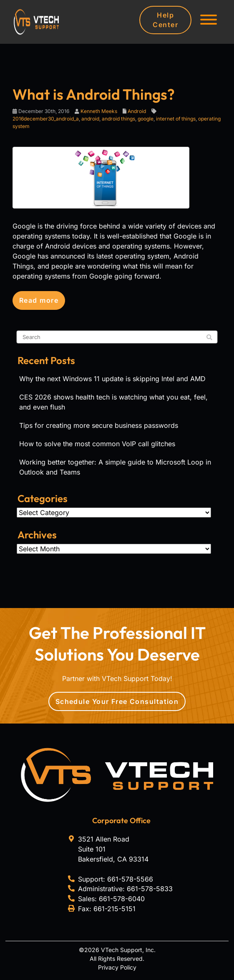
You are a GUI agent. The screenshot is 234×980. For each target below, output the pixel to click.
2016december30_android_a (46, 119)
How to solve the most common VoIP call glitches (97, 444)
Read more (39, 300)
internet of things (176, 119)
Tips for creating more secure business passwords (99, 425)
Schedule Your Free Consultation (117, 701)
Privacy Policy (117, 967)
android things (118, 119)
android (90, 119)
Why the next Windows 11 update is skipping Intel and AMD (112, 379)
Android (137, 111)
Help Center (165, 20)
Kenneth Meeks (99, 111)
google (146, 119)
